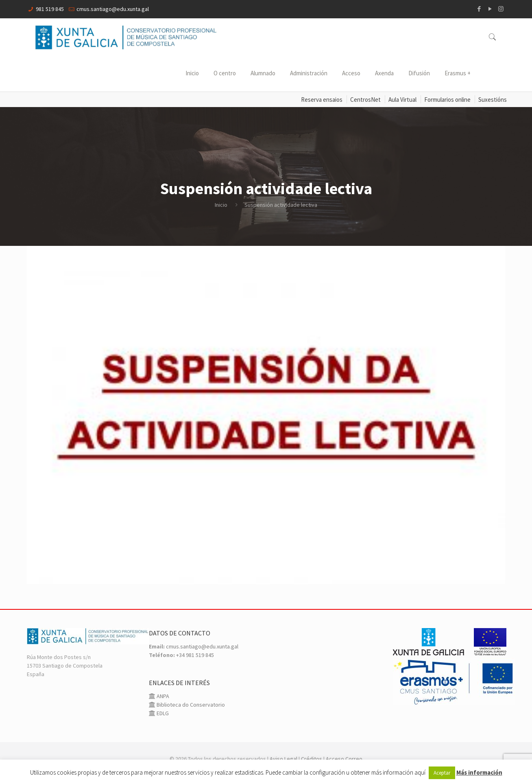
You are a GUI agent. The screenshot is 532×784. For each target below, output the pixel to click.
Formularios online (447, 100)
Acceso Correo (344, 759)
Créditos (312, 759)
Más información (479, 772)
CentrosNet (365, 100)
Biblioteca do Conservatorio (190, 705)
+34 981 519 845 (195, 655)
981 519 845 (50, 9)
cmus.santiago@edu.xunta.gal (113, 9)
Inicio (221, 205)
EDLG (162, 713)
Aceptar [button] (442, 773)
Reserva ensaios (322, 100)
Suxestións (493, 100)
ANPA (162, 696)
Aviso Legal (283, 759)
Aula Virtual (402, 100)
